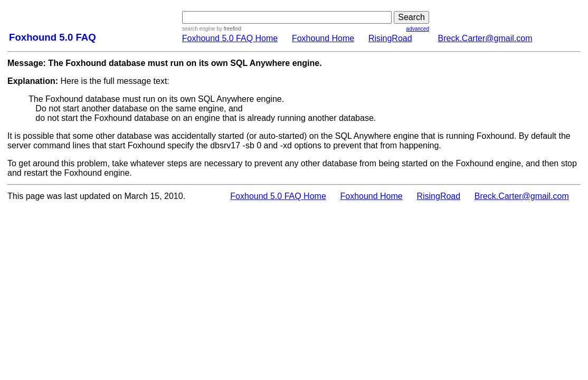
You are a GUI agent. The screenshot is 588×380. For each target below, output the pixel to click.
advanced (418, 29)
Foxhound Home (323, 38)
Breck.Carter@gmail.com (485, 38)
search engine (199, 29)
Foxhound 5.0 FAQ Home (230, 38)
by (228, 29)
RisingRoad (390, 38)
